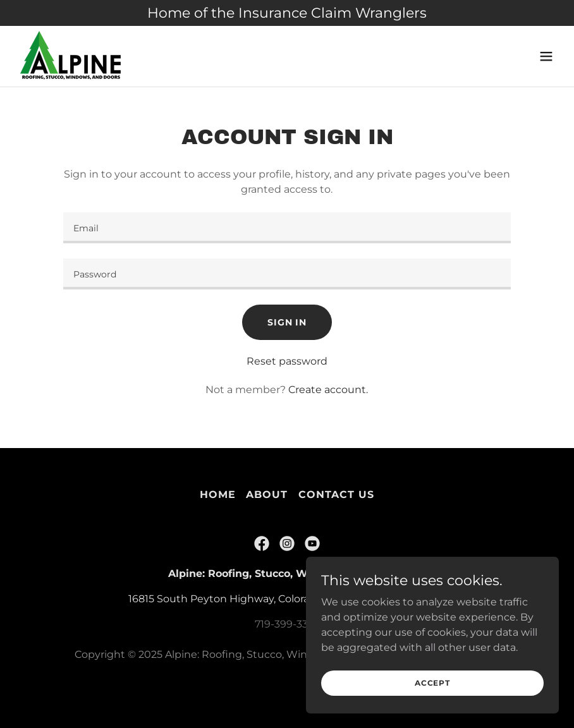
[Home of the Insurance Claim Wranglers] (287, 13)
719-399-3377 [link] (287, 624)
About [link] (267, 494)
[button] (546, 56)
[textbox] (287, 228)
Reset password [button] (287, 361)
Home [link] (218, 494)
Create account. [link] (328, 390)
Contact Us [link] (336, 494)
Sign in (287, 322)
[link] (71, 56)
